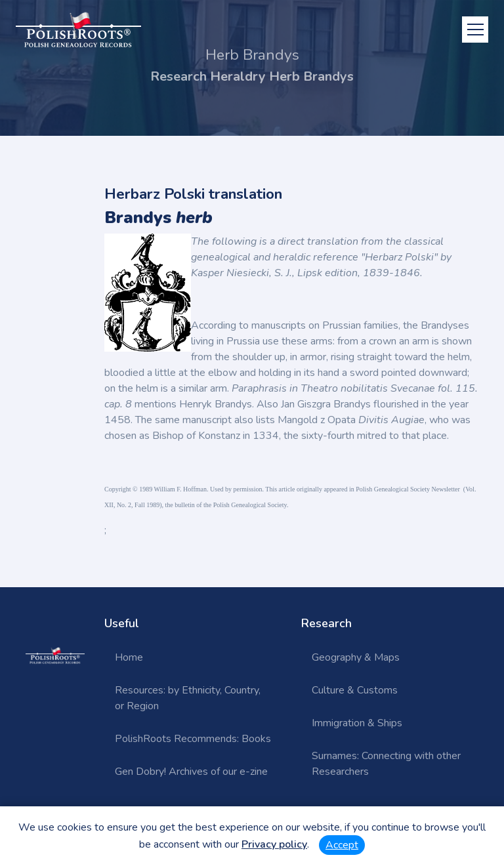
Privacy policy (274, 844)
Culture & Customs (355, 690)
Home (129, 657)
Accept (342, 845)
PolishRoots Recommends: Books (193, 739)
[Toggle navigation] (475, 30)
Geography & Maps (356, 657)
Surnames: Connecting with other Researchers (386, 764)
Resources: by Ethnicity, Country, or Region (188, 698)
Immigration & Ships (357, 723)
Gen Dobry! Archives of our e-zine (191, 772)
